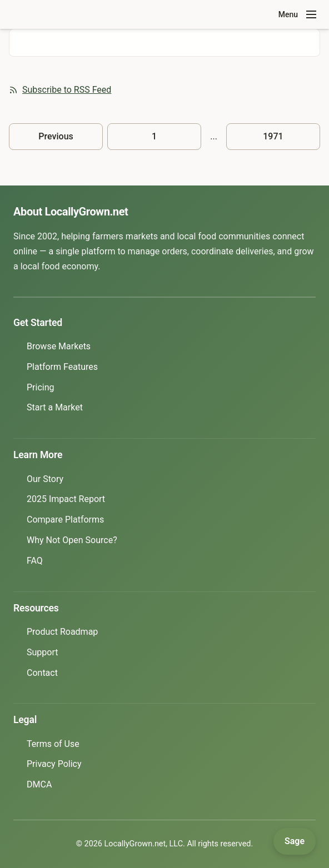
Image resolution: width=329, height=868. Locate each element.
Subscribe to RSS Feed (60, 90)
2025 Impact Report (66, 499)
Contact (42, 673)
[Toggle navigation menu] (311, 14)
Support (42, 652)
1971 (273, 136)
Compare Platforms (65, 520)
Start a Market (55, 407)
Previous (56, 136)
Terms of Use (53, 744)
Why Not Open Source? (72, 540)
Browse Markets (59, 346)
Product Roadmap (62, 632)
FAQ (35, 561)
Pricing (41, 387)
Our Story (45, 479)
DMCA (39, 784)
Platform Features (62, 367)
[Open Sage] (295, 841)
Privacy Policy (54, 764)
